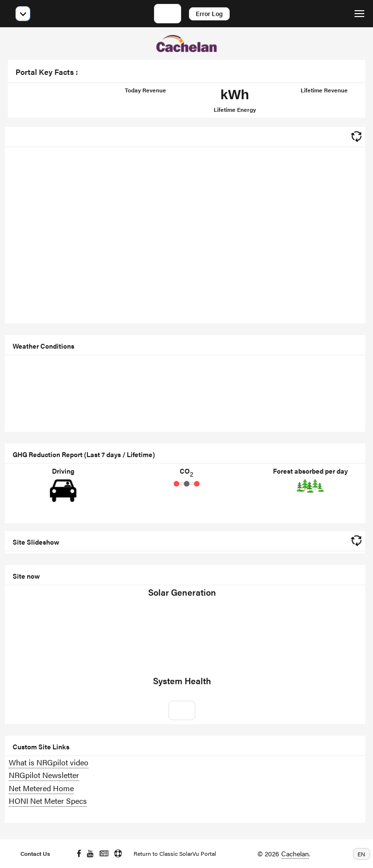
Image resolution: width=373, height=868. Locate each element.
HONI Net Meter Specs (48, 801)
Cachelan (295, 853)
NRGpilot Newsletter (44, 775)
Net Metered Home (41, 788)
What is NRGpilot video (49, 762)
